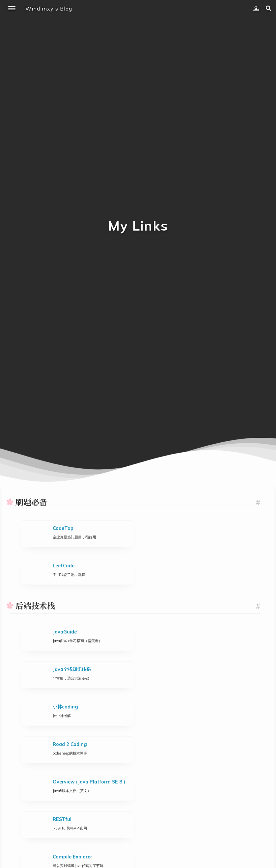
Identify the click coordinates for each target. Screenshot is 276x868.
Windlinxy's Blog (49, 9)
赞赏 (138, 829)
